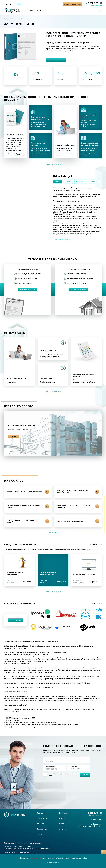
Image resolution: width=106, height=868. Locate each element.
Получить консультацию (72, 4)
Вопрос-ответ (42, 829)
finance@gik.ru (96, 819)
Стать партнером (16, 620)
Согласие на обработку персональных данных (23, 843)
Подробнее (14, 436)
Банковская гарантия (85, 11)
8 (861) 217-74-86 (95, 3)
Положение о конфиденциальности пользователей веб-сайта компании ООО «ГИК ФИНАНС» (27, 847)
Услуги (19, 4)
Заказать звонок (96, 5)
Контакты (62, 829)
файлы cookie (36, 858)
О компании (8, 4)
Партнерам (30, 4)
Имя (47, 759)
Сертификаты (42, 818)
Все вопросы (53, 533)
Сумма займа (73, 767)
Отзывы (42, 4)
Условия (68, 182)
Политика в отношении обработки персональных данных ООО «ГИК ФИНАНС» (22, 853)
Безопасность (81, 182)
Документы (94, 182)
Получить (85, 775)
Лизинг (69, 11)
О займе (57, 181)
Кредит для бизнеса (53, 11)
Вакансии (41, 823)
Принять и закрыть (53, 863)
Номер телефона (50, 767)
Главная (7, 19)
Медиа (61, 823)
